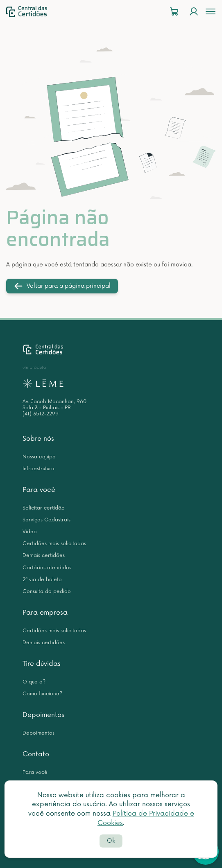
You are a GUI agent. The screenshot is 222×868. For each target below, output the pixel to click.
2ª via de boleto (42, 580)
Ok (111, 841)
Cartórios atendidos (47, 568)
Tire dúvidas (42, 664)
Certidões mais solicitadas (54, 544)
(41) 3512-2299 (41, 414)
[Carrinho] (174, 12)
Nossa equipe (39, 457)
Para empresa (45, 613)
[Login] (194, 12)
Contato (36, 754)
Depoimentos (43, 715)
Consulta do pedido (47, 592)
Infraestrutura (39, 469)
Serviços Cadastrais (46, 520)
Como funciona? (42, 694)
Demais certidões (44, 556)
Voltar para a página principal (62, 286)
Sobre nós (38, 439)
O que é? (34, 682)
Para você (39, 490)
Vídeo (30, 532)
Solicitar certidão (44, 508)
